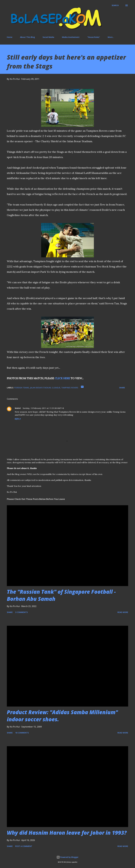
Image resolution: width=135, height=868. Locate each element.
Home (10, 37)
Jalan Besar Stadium (40, 388)
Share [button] (122, 388)
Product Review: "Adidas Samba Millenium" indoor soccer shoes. (62, 716)
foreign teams (22, 388)
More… (111, 37)
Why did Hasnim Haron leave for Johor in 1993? (67, 833)
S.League (56, 388)
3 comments (21, 612)
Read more (123, 612)
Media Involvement (71, 37)
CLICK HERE (62, 378)
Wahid (18, 408)
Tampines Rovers (70, 388)
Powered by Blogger (67, 857)
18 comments (22, 733)
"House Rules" (94, 37)
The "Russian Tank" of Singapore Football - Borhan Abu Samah (61, 595)
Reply (18, 419)
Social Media (48, 37)
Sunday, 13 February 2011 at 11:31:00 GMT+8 (43, 408)
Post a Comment (24, 846)
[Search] (115, 5)
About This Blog (27, 37)
